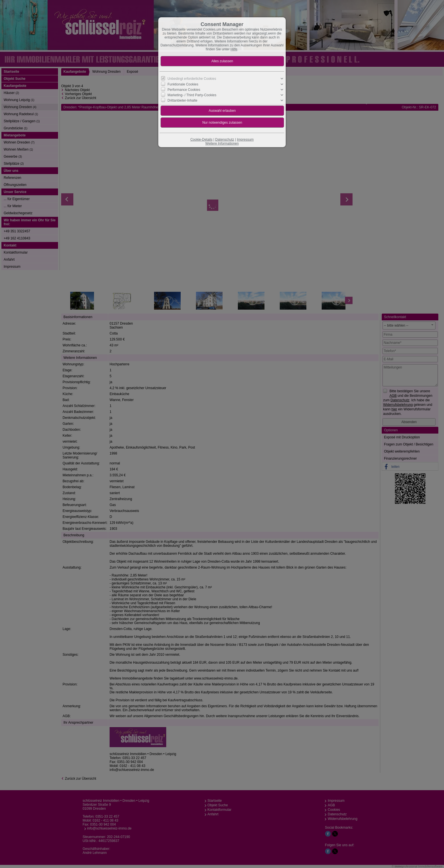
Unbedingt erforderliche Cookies (192, 79)
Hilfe (234, 49)
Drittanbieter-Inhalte (182, 100)
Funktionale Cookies (183, 84)
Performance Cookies (184, 89)
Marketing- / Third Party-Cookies (192, 95)
